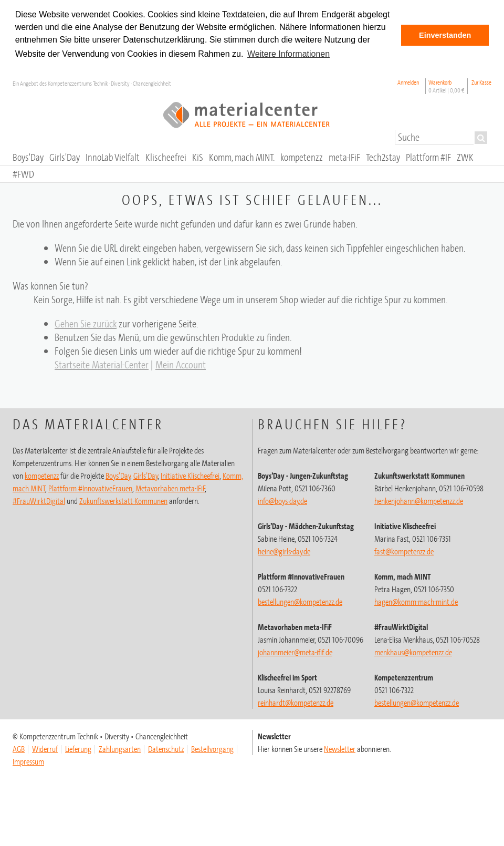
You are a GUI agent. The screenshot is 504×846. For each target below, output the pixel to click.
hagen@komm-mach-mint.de (416, 602)
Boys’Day (118, 476)
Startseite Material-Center (102, 364)
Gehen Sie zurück (86, 323)
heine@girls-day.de (284, 551)
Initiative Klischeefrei (190, 476)
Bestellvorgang (212, 749)
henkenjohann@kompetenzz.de (419, 501)
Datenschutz (166, 749)
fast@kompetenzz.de (404, 551)
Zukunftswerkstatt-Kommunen (123, 501)
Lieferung (78, 749)
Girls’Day (146, 476)
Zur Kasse (481, 82)
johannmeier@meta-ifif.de (295, 652)
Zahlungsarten (120, 749)
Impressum (28, 761)
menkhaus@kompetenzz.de (413, 652)
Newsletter (340, 749)
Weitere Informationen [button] (288, 54)
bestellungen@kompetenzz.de (300, 602)
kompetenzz (42, 476)
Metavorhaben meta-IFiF (170, 488)
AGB (19, 749)
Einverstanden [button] (445, 35)
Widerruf (45, 749)
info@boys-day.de (282, 501)
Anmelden (408, 82)
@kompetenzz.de (296, 703)
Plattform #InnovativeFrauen (90, 488)
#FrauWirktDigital (39, 501)
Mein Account (181, 364)
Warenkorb (447, 86)
